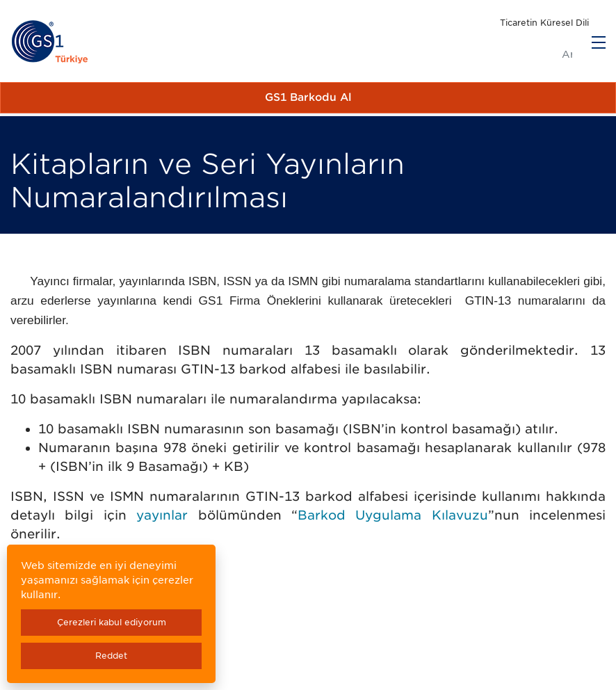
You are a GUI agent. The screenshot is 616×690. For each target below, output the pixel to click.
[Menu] (599, 42)
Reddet (111, 656)
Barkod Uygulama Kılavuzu (393, 515)
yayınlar (162, 515)
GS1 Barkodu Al (308, 97)
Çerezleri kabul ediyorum (112, 622)
